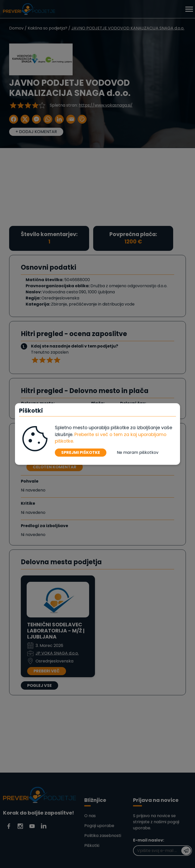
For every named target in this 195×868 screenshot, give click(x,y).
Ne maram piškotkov (138, 452)
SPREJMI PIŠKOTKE (81, 452)
